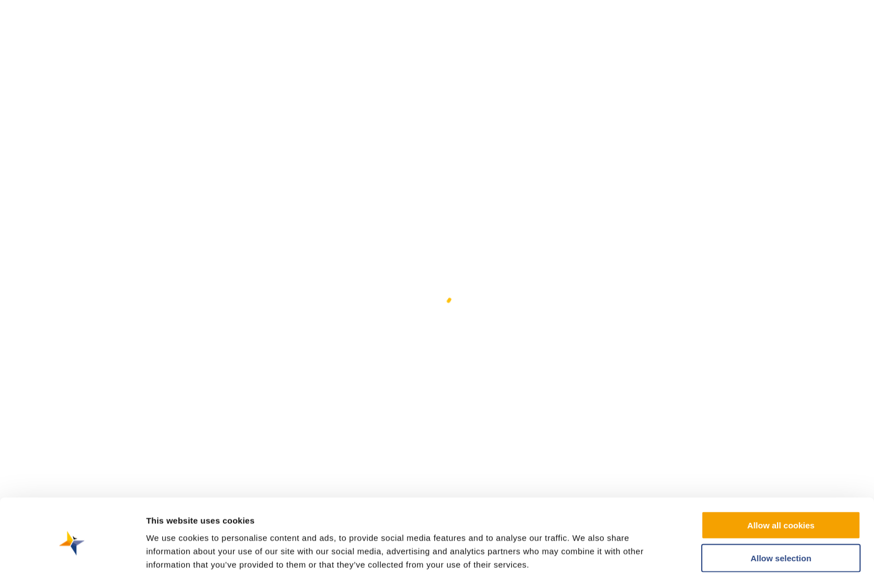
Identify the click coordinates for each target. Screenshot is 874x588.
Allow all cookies (781, 490)
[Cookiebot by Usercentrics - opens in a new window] (72, 566)
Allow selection (781, 523)
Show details (585, 566)
